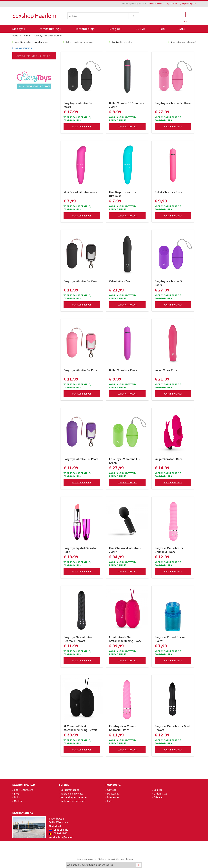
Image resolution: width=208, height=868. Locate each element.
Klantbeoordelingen (125, 859)
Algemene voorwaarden (87, 859)
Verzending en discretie (74, 797)
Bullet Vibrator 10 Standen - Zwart (127, 105)
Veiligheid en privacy (72, 794)
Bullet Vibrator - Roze (168, 192)
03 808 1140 (58, 833)
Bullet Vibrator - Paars (123, 370)
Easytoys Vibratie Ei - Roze (80, 370)
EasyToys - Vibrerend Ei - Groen (125, 461)
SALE (182, 29)
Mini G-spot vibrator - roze (80, 192)
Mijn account (171, 4)
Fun (162, 29)
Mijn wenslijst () (188, 4)
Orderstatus (161, 794)
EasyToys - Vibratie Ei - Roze (173, 103)
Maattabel (113, 794)
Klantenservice (155, 4)
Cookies (158, 790)
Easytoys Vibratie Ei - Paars (81, 459)
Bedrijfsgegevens (24, 790)
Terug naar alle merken (22, 48)
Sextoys (18, 29)
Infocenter (113, 797)
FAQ (109, 801)
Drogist (115, 29)
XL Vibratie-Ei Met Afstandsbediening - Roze (125, 639)
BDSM (140, 29)
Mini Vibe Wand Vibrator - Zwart (125, 550)
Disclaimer (102, 859)
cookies (109, 865)
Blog (17, 794)
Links (17, 797)
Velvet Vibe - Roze (166, 370)
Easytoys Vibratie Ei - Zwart (81, 281)
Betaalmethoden (70, 790)
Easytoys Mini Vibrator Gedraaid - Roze (123, 728)
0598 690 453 (59, 830)
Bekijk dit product (82, 127)
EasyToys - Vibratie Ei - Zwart (78, 105)
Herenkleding (85, 29)
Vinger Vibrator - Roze (169, 459)
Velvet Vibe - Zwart (121, 281)
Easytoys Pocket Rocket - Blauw (171, 639)
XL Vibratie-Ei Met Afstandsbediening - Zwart (80, 728)
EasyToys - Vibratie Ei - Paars (169, 283)
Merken (18, 801)
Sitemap (159, 797)
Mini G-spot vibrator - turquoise (123, 194)
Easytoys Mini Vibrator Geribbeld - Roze (169, 550)
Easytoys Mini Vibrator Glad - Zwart (172, 728)
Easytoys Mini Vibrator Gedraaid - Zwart (78, 639)
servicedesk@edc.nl (61, 837)
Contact (112, 790)
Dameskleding (50, 29)
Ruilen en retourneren (73, 801)
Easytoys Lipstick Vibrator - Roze (81, 550)
